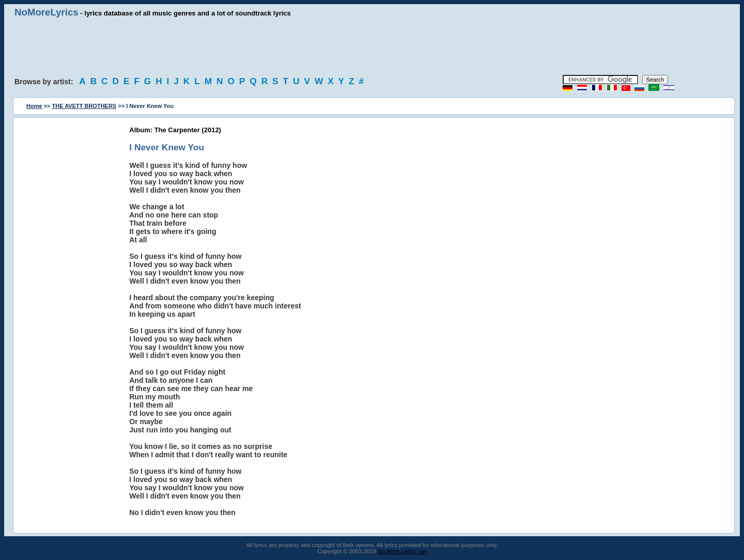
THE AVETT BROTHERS (84, 106)
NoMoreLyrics (47, 12)
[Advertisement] (372, 46)
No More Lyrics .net (402, 551)
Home (34, 106)
